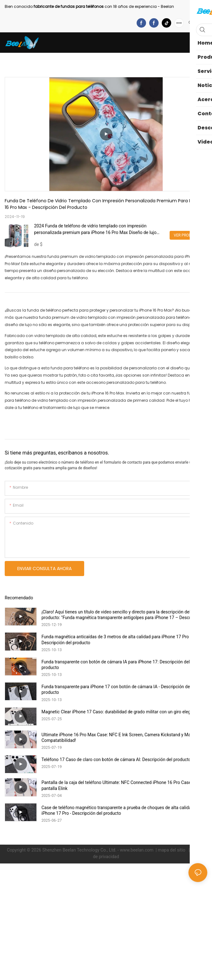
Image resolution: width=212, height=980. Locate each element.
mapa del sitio (172, 850)
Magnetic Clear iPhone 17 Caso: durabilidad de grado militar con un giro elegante (120, 712)
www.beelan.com (137, 850)
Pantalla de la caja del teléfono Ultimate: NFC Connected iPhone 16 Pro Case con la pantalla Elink (123, 785)
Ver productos (188, 235)
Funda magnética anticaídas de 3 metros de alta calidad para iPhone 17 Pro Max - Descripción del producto (121, 640)
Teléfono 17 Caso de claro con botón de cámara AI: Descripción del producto (116, 759)
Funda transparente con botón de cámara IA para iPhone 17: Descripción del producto (116, 665)
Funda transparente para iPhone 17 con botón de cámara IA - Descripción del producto (116, 689)
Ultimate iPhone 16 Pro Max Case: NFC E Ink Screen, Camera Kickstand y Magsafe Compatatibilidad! (122, 738)
